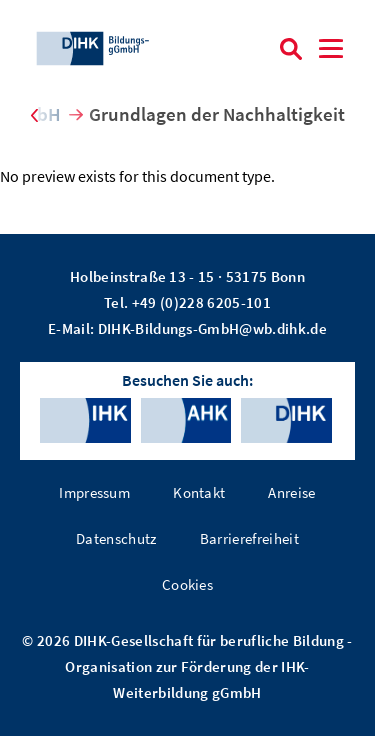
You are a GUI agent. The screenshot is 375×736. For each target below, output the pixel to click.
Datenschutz (116, 538)
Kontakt (199, 492)
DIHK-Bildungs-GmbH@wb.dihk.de (213, 328)
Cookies (187, 584)
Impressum (94, 492)
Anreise (291, 492)
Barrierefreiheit (249, 538)
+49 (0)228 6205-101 (201, 302)
